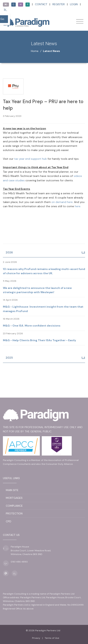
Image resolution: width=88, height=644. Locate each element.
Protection (14, 513)
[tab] (44, 253)
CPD (9, 521)
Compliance (14, 506)
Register (59, 4)
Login (74, 4)
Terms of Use (52, 638)
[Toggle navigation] (80, 21)
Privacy (36, 638)
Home (35, 51)
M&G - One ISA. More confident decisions (32, 326)
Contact (41, 4)
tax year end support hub (30, 159)
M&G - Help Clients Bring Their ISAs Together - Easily (39, 340)
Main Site (12, 490)
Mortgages (14, 498)
